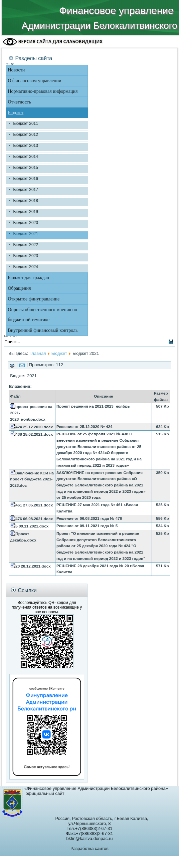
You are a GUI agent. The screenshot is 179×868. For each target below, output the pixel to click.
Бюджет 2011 (25, 124)
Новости (16, 70)
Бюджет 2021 (25, 234)
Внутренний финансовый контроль (43, 330)
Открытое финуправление (34, 299)
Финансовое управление (116, 11)
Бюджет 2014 (25, 157)
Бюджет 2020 (25, 223)
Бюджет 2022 (25, 245)
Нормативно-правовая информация (43, 91)
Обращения (19, 288)
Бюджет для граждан (28, 278)
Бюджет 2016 (25, 179)
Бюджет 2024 (25, 267)
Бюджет (16, 113)
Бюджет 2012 (25, 135)
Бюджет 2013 (25, 146)
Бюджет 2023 (25, 256)
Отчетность (19, 102)
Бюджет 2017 (25, 190)
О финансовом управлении (34, 81)
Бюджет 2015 (25, 168)
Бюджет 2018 (25, 201)
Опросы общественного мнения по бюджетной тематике (42, 315)
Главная (38, 353)
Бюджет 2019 (25, 212)
